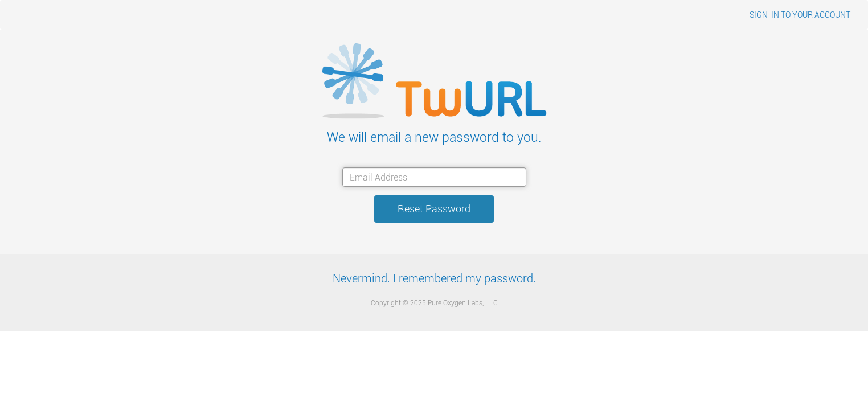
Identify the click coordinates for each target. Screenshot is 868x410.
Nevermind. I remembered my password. (434, 279)
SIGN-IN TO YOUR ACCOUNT (800, 15)
